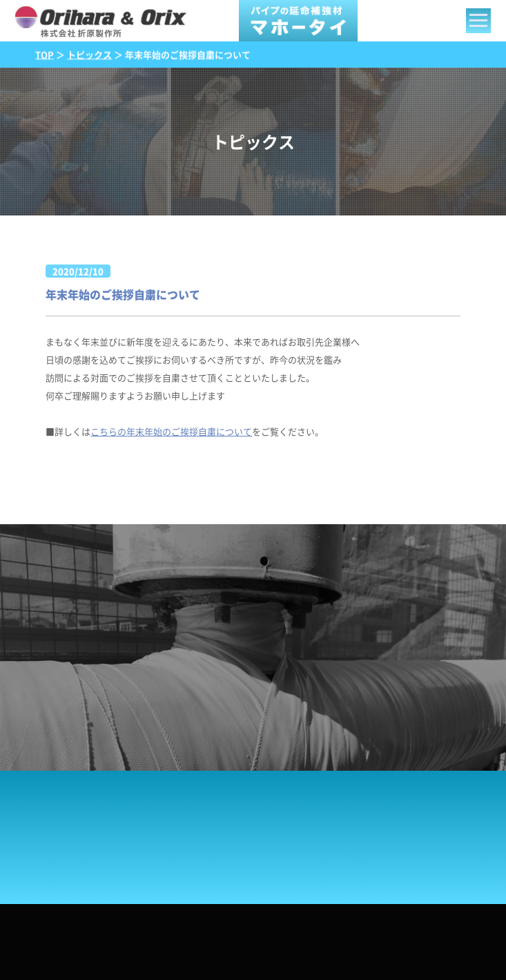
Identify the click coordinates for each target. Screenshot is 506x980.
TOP (45, 54)
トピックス (89, 54)
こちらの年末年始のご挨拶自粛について (171, 431)
